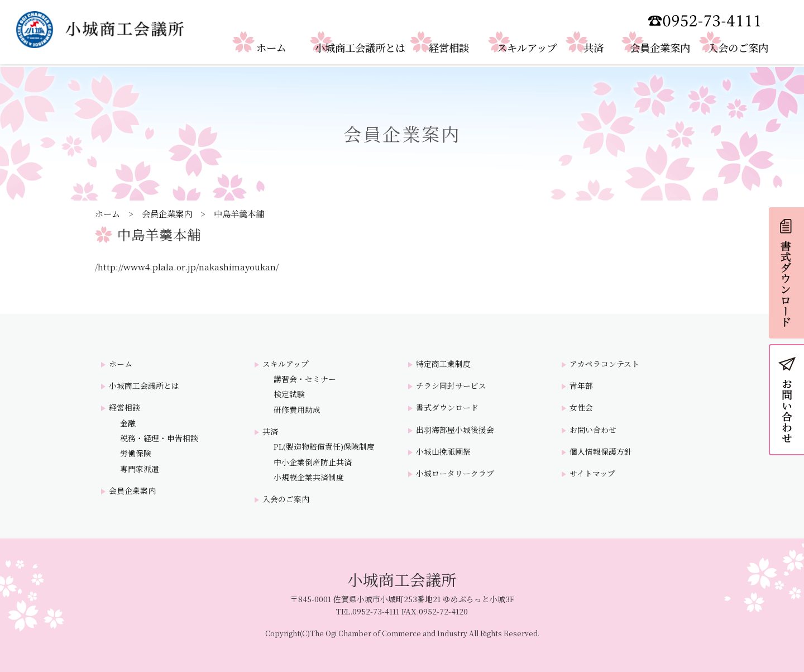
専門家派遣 (140, 469)
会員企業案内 (167, 213)
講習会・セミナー (305, 379)
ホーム (107, 213)
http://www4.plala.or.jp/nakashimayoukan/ (188, 266)
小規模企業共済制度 (309, 477)
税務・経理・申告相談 (159, 438)
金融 (128, 423)
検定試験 (289, 394)
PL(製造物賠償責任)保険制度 (324, 447)
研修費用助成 (297, 410)
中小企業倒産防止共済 (313, 462)
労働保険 (136, 453)
